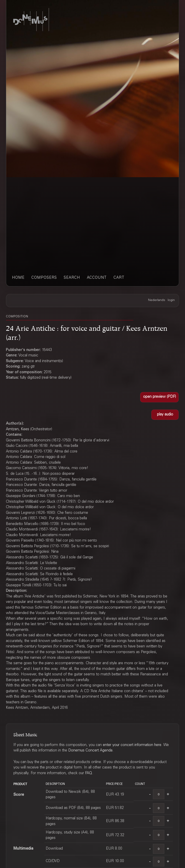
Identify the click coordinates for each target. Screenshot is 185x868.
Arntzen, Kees (18, 429)
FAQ (89, 773)
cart (119, 278)
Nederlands (157, 300)
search (72, 278)
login (171, 300)
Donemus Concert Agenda (90, 751)
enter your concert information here (132, 745)
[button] (159, 397)
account (97, 278)
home (18, 278)
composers (44, 278)
